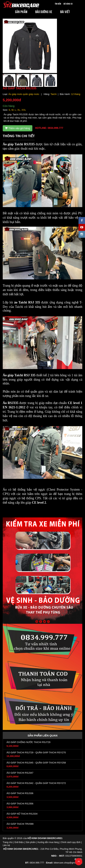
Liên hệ (6, 845)
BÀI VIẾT (65, 12)
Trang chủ (8, 842)
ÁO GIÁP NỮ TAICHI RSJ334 (22, 814)
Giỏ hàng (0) (68, 4)
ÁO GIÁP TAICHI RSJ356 (20, 804)
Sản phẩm (31, 842)
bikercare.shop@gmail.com (68, 863)
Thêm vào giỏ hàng (18, 128)
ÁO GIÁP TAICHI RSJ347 (20, 773)
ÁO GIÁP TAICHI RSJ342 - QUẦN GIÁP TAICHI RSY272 (36, 783)
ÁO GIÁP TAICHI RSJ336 (20, 793)
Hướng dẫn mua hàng (48, 842)
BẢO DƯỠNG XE (44, 12)
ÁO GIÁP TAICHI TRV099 (20, 824)
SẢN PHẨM (21, 12)
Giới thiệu (19, 842)
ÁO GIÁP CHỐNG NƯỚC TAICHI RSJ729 (28, 742)
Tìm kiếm (58, 4)
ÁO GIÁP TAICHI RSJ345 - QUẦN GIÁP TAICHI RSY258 (36, 763)
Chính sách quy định (71, 842)
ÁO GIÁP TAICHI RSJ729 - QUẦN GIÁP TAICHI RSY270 (36, 753)
